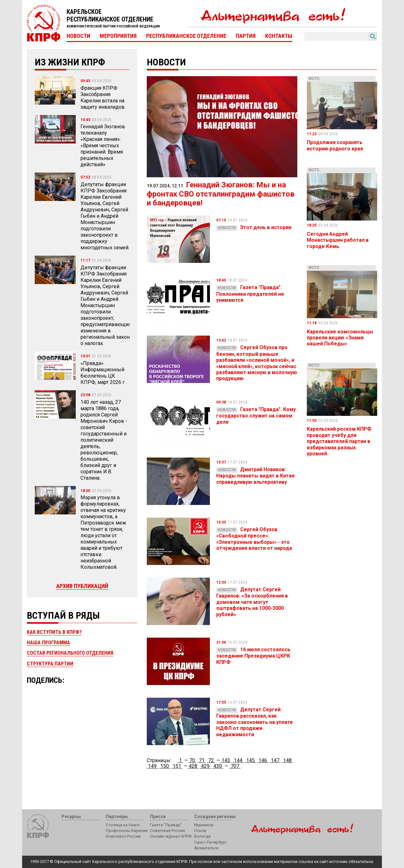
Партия (246, 36)
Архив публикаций (82, 586)
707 (235, 766)
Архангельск (206, 848)
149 (152, 766)
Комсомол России (123, 836)
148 (287, 760)
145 (250, 760)
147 (275, 760)
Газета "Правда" (166, 825)
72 (211, 760)
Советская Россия (167, 831)
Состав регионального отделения (70, 653)
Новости (78, 36)
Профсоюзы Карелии (127, 831)
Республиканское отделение (186, 36)
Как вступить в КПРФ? (54, 632)
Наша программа (48, 643)
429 (205, 766)
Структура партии (50, 664)
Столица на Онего (123, 825)
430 (218, 766)
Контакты (279, 36)
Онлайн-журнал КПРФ (171, 836)
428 (193, 766)
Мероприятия (118, 36)
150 (165, 766)
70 (192, 760)
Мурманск (204, 825)
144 (238, 760)
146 (263, 760)
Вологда (202, 836)
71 (202, 760)
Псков (200, 831)
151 (177, 766)
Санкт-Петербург (210, 842)
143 (226, 760)
